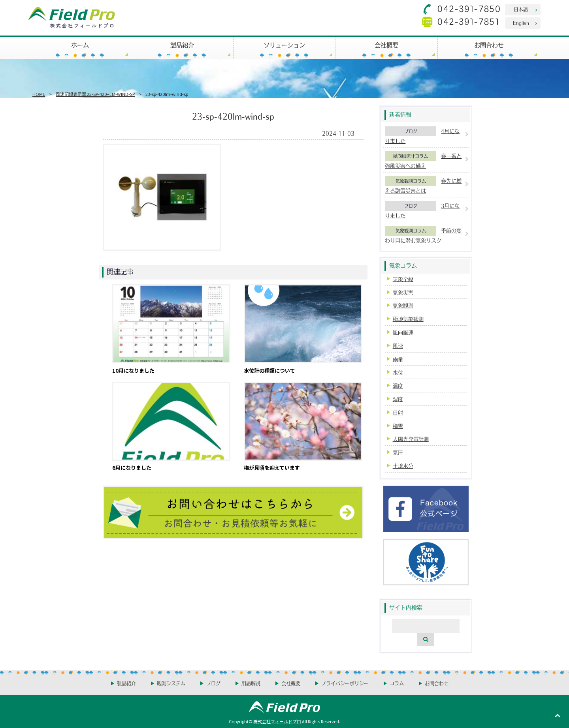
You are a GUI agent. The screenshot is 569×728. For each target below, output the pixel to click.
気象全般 (403, 279)
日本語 (521, 9)
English (521, 23)
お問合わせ (489, 45)
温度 (398, 386)
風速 (398, 346)
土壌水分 (403, 466)
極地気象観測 (408, 319)
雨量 (398, 359)
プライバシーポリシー (345, 683)
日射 (398, 412)
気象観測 (403, 305)
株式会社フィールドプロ (277, 721)
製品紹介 (182, 45)
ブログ (411, 131)
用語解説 (251, 683)
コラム (397, 683)
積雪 (398, 426)
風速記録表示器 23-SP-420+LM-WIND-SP (95, 94)
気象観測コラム (411, 181)
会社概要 (386, 45)
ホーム (80, 45)
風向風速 (403, 332)
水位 (398, 372)
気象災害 (403, 292)
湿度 (398, 399)
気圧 (398, 452)
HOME (39, 94)
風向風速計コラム (411, 156)
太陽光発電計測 (411, 439)
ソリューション (284, 45)
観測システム (171, 683)
